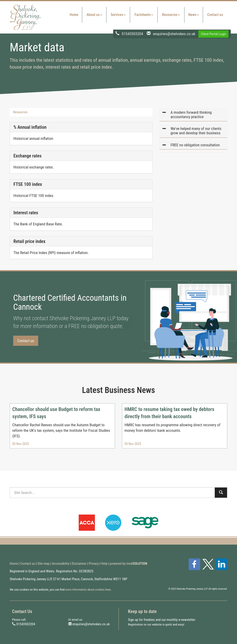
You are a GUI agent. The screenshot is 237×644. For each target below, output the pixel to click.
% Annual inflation (30, 127)
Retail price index (29, 241)
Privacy (94, 564)
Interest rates (26, 213)
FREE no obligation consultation (195, 145)
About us (94, 15)
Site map (44, 564)
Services (118, 15)
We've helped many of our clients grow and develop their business (196, 131)
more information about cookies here (88, 589)
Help (104, 564)
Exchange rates (27, 156)
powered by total (129, 564)
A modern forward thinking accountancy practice (191, 115)
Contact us (215, 15)
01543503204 (132, 34)
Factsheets (144, 15)
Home (74, 15)
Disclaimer (79, 564)
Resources (171, 15)
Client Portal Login (213, 34)
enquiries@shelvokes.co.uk (174, 34)
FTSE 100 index (28, 184)
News (194, 15)
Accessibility (61, 564)
